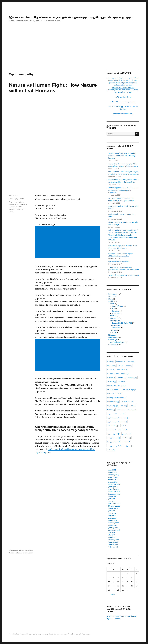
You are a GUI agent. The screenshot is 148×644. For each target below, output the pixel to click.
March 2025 (113, 472)
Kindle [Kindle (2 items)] (122, 382)
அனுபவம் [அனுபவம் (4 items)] (112, 414)
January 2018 (113, 542)
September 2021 (114, 494)
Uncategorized (114, 345)
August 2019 (113, 525)
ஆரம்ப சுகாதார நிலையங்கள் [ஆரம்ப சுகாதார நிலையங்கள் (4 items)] (118, 418)
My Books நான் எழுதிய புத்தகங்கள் (123, 102)
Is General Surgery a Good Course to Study (124, 275)
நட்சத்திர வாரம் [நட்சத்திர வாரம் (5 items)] (114, 438)
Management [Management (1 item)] (113, 390)
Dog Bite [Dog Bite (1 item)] (112, 366)
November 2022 (114, 484)
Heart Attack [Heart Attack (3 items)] (122, 370)
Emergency (114, 318)
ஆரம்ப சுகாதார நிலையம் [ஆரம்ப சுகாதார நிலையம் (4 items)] (117, 422)
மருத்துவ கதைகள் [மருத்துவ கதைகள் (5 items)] (114, 446)
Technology (113, 340)
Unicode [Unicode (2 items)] (121, 410)
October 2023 (113, 480)
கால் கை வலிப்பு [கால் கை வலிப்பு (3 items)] (114, 430)
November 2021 (114, 492)
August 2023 (113, 482)
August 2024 (113, 477)
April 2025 (112, 470)
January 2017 (113, 545)
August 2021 (113, 496)
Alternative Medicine (17, 183)
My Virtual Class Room (123, 97)
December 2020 (114, 504)
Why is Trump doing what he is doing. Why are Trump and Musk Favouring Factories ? (122, 156)
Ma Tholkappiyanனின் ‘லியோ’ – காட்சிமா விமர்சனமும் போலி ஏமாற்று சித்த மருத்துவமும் (123, 190)
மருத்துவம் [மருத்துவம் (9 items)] (128, 446)
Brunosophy (14, 180)
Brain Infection (118, 306)
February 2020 (114, 523)
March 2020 (113, 521)
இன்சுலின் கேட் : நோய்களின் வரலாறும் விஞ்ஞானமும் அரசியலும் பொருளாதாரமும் (71, 17)
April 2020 (112, 518)
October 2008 (113, 547)
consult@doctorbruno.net (123, 114)
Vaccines (114, 330)
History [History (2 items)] (111, 378)
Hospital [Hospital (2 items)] (121, 378)
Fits (114, 309)
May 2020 (112, 516)
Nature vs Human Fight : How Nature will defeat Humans (53, 88)
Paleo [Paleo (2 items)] (110, 394)
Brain (112, 304)
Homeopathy (22, 185)
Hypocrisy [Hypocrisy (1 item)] (132, 378)
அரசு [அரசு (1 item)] (121, 414)
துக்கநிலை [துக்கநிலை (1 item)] (127, 434)
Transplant (116, 328)
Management (113, 337)
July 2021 (112, 499)
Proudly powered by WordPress (79, 634)
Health (21, 180)
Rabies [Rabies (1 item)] (123, 406)
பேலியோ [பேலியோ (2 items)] (126, 438)
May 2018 (112, 535)
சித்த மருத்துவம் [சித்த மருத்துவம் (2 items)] (114, 434)
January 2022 (113, 487)
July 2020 (112, 511)
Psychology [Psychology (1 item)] (112, 406)
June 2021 (112, 501)
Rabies (115, 333)
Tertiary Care (115, 325)
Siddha (24, 190)
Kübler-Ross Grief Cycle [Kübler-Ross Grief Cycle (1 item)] (117, 386)
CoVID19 (113, 316)
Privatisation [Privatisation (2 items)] (113, 402)
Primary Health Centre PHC (122, 323)
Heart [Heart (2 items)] (110, 370)
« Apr (113, 594)
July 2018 (112, 533)
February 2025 (114, 475)
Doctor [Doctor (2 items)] (130, 362)
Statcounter (116, 619)
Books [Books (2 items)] (111, 362)
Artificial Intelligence (118, 342)
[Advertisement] (74, 52)
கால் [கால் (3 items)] (124, 426)
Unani (11, 193)
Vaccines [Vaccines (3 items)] (132, 410)
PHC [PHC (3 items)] (119, 394)
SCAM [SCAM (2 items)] (132, 406)
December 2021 (114, 489)
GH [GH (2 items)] (120, 366)
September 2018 (114, 530)
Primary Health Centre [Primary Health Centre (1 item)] (117, 398)
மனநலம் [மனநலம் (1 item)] (126, 442)
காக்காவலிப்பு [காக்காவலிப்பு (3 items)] (113, 426)
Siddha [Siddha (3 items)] (111, 410)
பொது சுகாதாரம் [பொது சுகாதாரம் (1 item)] (114, 442)
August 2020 (113, 508)
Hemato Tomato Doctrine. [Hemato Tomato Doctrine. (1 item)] (118, 374)
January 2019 (113, 528)
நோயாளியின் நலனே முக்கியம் (119, 262)
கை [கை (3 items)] (125, 430)
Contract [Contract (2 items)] (120, 362)
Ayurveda (12, 185)
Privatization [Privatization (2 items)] (127, 402)
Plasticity (115, 313)
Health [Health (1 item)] (128, 366)
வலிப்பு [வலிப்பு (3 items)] (111, 450)
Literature (112, 335)
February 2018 (114, 540)
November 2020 (114, 506)
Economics (112, 297)
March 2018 (113, 537)
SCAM (19, 190)
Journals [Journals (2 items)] (112, 382)
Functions (116, 311)
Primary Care (115, 321)
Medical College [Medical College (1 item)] (129, 390)
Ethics (111, 299)
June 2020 (112, 513)
